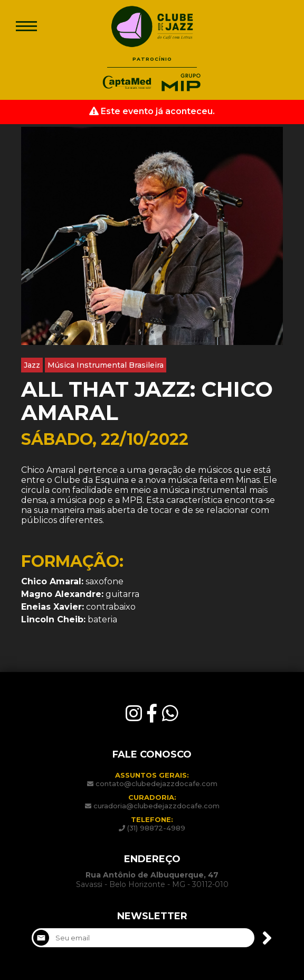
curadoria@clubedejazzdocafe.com (156, 806)
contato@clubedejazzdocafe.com (156, 783)
